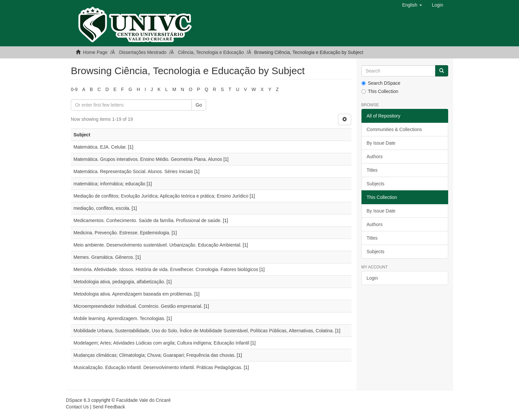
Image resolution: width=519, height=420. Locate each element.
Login (372, 278)
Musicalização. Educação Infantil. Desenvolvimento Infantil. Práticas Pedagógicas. (158, 367)
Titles (372, 170)
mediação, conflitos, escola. (102, 208)
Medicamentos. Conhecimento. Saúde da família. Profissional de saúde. (147, 220)
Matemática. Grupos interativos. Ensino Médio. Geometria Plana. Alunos (148, 159)
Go (199, 105)
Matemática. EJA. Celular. (100, 147)
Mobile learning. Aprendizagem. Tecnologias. (119, 318)
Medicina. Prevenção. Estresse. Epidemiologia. (122, 233)
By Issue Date (381, 143)
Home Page (95, 52)
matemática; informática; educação (109, 184)
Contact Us (77, 407)
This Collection (380, 91)
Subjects (376, 184)
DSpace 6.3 (78, 400)
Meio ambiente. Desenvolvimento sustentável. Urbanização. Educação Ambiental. (157, 245)
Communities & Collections (394, 129)
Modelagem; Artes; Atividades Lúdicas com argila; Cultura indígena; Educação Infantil (161, 343)
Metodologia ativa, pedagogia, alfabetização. (119, 282)
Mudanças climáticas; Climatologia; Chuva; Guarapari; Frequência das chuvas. (154, 355)
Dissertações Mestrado (143, 52)
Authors (375, 157)
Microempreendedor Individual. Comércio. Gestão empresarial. (138, 306)
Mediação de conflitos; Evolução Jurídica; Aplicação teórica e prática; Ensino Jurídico (161, 196)
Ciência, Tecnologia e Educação (211, 52)
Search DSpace (381, 83)
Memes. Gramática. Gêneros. (104, 257)
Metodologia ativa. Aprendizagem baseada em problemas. (133, 294)
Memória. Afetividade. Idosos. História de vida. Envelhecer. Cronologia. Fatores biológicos (166, 269)
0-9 (74, 89)
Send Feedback (109, 407)
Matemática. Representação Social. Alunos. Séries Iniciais (133, 171)
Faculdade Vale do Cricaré (143, 400)
